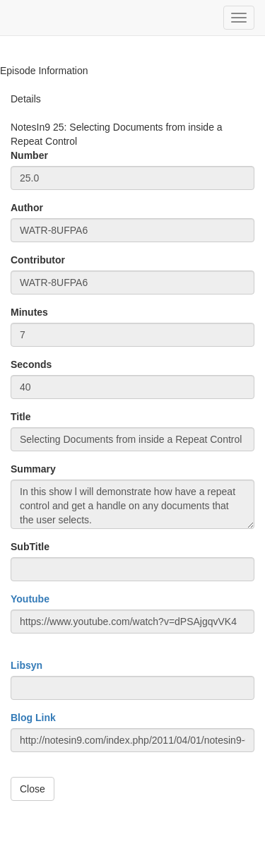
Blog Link (33, 718)
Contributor (38, 260)
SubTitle (30, 547)
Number (29, 155)
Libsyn (26, 665)
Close (33, 789)
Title (21, 417)
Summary (33, 469)
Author (27, 208)
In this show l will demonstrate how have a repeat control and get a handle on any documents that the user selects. (132, 504)
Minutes (29, 312)
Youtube (30, 599)
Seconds (31, 364)
